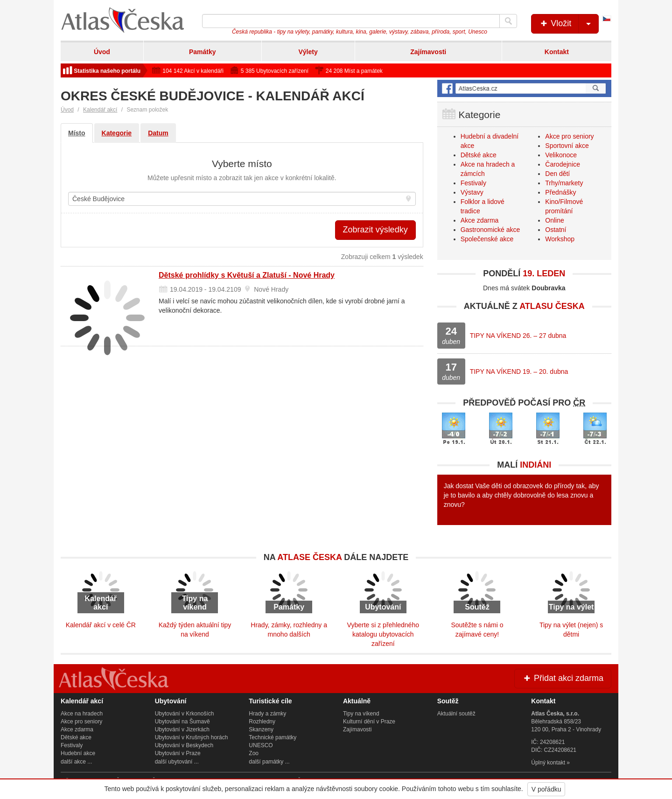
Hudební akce (78, 753)
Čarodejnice (563, 164)
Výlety (308, 52)
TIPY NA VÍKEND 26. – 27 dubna (518, 336)
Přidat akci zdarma (563, 678)
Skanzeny (261, 729)
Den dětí (557, 174)
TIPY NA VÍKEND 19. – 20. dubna (519, 371)
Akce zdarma (480, 220)
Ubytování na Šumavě (182, 722)
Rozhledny (262, 722)
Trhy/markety (564, 183)
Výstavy (472, 192)
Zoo (254, 753)
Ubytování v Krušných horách (192, 737)
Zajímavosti (428, 52)
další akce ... (76, 762)
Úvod (102, 52)
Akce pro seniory (569, 136)
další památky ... (269, 762)
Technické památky (273, 737)
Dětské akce (479, 155)
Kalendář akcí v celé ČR (101, 625)
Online (554, 220)
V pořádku (546, 789)
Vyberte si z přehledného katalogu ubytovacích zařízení (383, 634)
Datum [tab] (158, 133)
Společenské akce (487, 239)
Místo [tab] (77, 133)
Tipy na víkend (361, 714)
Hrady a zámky (267, 714)
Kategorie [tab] (117, 133)
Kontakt (557, 52)
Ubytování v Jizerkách (182, 729)
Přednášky (560, 192)
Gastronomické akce (490, 230)
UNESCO (261, 745)
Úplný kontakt (548, 763)
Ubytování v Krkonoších (185, 714)
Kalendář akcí (100, 110)
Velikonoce (561, 155)
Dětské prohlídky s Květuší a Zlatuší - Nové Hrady (247, 275)
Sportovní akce (567, 146)
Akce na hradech (82, 714)
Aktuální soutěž (456, 714)
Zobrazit (375, 230)
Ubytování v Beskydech (184, 745)
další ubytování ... (177, 762)
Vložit (569, 24)
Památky (203, 52)
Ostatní (556, 230)
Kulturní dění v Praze (369, 722)
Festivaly (473, 183)
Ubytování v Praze (178, 753)
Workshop (560, 239)
